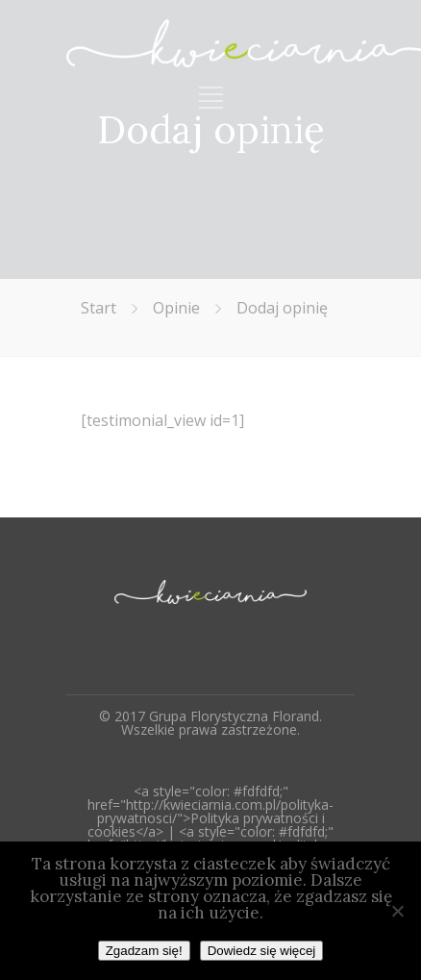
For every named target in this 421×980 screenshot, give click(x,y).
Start (99, 308)
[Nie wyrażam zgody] (397, 911)
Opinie (176, 308)
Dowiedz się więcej (262, 951)
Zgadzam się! (144, 951)
